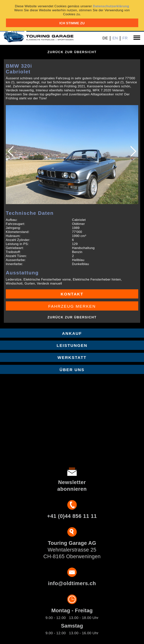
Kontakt (72, 294)
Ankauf (72, 333)
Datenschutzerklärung (111, 6)
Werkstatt (72, 357)
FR (125, 38)
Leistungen (72, 345)
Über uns (72, 370)
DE (105, 38)
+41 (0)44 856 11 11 (72, 516)
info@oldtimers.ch (72, 583)
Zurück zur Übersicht (72, 52)
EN (115, 38)
